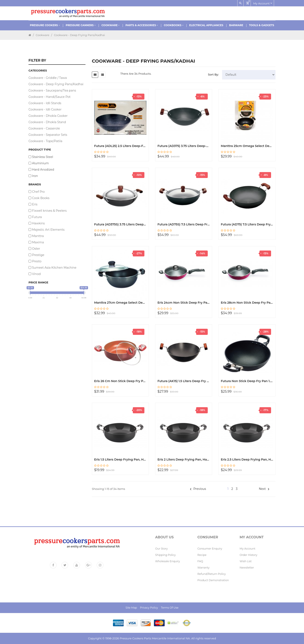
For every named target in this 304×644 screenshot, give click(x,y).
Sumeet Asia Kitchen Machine (54, 268)
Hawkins (38, 223)
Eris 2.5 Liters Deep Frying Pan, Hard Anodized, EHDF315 (247, 459)
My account (263, 3)
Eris (35, 204)
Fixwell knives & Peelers (49, 211)
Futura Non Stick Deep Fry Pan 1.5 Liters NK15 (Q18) (247, 381)
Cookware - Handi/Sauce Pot (50, 97)
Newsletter (247, 568)
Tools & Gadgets (262, 25)
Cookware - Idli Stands (45, 103)
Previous (198, 489)
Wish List (246, 561)
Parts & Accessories (142, 25)
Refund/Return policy (212, 574)
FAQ (200, 561)
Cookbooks (174, 25)
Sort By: (213, 74)
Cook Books (41, 198)
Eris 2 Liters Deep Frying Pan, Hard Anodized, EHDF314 (184, 459)
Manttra (38, 236)
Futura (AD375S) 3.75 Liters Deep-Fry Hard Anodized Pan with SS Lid (120, 224)
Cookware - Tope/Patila (45, 141)
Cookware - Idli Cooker (45, 109)
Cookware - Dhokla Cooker (48, 116)
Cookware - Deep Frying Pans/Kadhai (79, 35)
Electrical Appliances (206, 25)
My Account (248, 549)
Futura (37, 217)
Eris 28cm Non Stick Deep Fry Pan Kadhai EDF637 (247, 303)
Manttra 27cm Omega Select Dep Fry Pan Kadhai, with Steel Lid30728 (120, 303)
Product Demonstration (213, 580)
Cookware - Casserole (44, 128)
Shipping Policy (165, 555)
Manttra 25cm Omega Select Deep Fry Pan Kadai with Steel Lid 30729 (247, 146)
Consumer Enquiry (210, 549)
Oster (36, 249)
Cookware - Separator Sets (48, 135)
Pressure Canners (81, 25)
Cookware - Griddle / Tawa (48, 78)
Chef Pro (38, 192)
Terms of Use (170, 608)
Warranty (203, 568)
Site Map (131, 608)
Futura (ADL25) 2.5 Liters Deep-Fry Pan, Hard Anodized (120, 146)
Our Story (161, 549)
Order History (248, 555)
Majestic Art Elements (48, 230)
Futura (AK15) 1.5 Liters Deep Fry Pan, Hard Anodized (184, 381)
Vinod (36, 274)
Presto (37, 261)
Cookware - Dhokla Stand (47, 122)
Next (264, 489)
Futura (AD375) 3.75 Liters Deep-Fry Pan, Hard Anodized (184, 146)
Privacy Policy (149, 608)
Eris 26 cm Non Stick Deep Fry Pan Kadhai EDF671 (120, 381)
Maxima (38, 242)
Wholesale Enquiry (168, 561)
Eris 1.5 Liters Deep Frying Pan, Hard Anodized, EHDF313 (120, 459)
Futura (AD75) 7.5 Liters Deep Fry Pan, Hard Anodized (247, 224)
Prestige (38, 255)
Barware (236, 25)
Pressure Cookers (45, 25)
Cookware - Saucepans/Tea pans (52, 90)
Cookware (111, 25)
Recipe (202, 555)
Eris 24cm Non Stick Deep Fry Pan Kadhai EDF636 (184, 303)
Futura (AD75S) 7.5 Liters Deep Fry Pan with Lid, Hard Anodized (184, 224)
